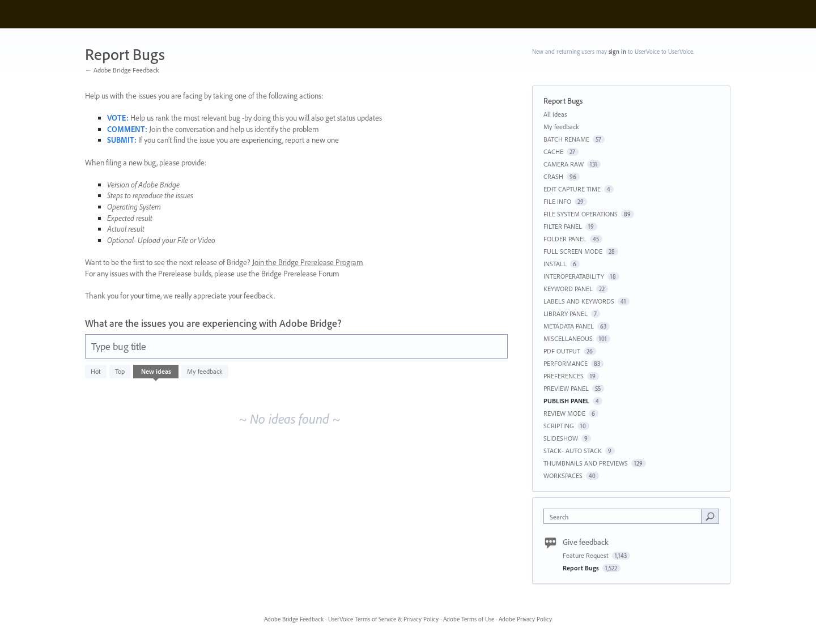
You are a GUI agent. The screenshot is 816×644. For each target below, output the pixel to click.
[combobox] (625, 516)
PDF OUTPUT (562, 351)
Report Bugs (582, 568)
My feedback (205, 371)
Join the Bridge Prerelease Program (308, 262)
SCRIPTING (559, 426)
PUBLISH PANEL (566, 401)
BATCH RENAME (566, 139)
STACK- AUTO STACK (573, 451)
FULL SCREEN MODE (573, 251)
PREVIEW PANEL (566, 388)
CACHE (553, 152)
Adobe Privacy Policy (525, 619)
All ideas (555, 114)
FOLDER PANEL (565, 239)
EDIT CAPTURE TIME (572, 189)
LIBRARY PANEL (566, 314)
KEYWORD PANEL (568, 289)
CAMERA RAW (564, 164)
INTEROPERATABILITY (574, 276)
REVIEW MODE (564, 413)
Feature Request (586, 555)
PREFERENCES (564, 376)
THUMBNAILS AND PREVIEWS (586, 463)
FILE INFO (557, 201)
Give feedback (586, 542)
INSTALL (555, 264)
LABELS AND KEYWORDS (579, 301)
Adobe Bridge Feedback (294, 619)
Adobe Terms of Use (469, 619)
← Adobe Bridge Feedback (122, 70)
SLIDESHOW (561, 438)
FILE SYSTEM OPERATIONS (581, 214)
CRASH (553, 176)
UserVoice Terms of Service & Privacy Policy (383, 619)
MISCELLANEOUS (568, 338)
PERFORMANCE (566, 363)
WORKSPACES (563, 475)
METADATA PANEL (569, 326)
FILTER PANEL (563, 226)
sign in (617, 52)
